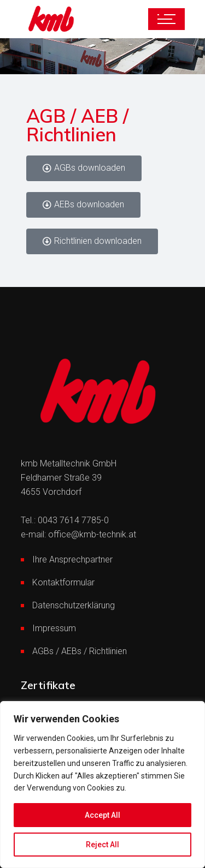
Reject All (102, 845)
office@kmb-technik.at (92, 534)
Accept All (102, 815)
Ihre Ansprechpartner (72, 559)
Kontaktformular (63, 582)
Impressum (54, 628)
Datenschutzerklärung (74, 605)
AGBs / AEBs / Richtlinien (80, 651)
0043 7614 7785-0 (73, 520)
